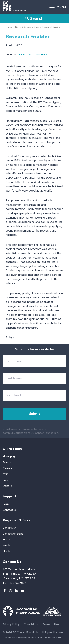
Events (7, 462)
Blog (37, 27)
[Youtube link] (22, 591)
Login (6, 480)
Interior (7, 545)
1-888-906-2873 (15, 583)
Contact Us (10, 510)
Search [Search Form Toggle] (34, 19)
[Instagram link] (10, 591)
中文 (5, 474)
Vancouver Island (13, 534)
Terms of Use (51, 624)
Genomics (41, 54)
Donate (7, 486)
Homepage (9, 456)
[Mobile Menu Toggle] (58, 6)
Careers (7, 468)
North (6, 551)
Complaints (31, 624)
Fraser (7, 540)
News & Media (23, 27)
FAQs (6, 504)
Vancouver (9, 528)
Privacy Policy (11, 624)
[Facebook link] (5, 591)
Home (9, 27)
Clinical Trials (25, 54)
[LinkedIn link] (16, 591)
